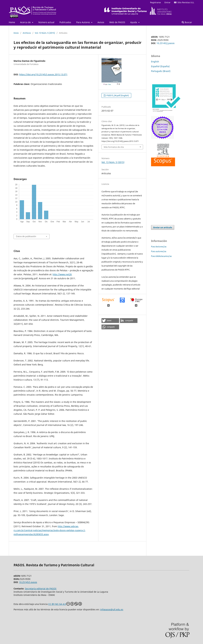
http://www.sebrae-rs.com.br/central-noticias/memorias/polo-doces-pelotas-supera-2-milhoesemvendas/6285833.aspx (50, 530)
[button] (110, 321)
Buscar (187, 22)
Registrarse (155, 2)
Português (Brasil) (161, 71)
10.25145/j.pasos (166, 43)
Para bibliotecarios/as (161, 256)
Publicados (65, 22)
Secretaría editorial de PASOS (41, 589)
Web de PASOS (117, 22)
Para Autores (83, 22)
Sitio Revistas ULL (184, 2)
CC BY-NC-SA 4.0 (65, 604)
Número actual (46, 22)
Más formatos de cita (114, 147)
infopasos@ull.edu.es (112, 609)
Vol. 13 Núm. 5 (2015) (45, 33)
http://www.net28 (62, 274)
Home (12, 22)
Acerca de (26, 22)
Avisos (101, 22)
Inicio (16, 33)
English (155, 62)
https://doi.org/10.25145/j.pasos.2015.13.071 (43, 74)
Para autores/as (159, 251)
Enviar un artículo (163, 227)
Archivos (27, 33)
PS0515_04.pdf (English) (117, 95)
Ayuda (134, 22)
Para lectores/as (159, 247)
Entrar (167, 2)
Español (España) (160, 66)
